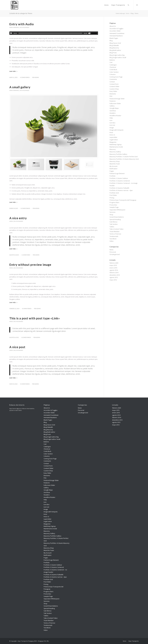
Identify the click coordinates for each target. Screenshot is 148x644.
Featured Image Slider (117, 99)
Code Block (113, 70)
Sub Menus (113, 222)
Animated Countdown (117, 33)
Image (112, 128)
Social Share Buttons (117, 217)
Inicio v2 (112, 135)
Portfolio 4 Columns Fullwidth (119, 188)
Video (112, 241)
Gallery (112, 106)
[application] (54, 33)
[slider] (50, 33)
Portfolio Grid (114, 193)
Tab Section (114, 224)
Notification (113, 169)
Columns (113, 74)
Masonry (113, 149)
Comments (113, 79)
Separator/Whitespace (117, 210)
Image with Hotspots (117, 130)
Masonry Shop (115, 161)
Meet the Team (115, 164)
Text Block (113, 239)
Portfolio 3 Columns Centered (120, 181)
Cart (111, 62)
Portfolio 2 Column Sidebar (119, 178)
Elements (113, 94)
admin (37, 77)
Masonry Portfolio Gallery (118, 154)
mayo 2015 (113, 265)
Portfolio (112, 176)
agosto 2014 (114, 270)
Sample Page (114, 207)
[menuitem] (106, 5)
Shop (111, 215)
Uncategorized (24, 27)
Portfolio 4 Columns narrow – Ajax (121, 190)
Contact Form (114, 84)
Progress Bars (114, 202)
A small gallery (20, 87)
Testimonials (114, 236)
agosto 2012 (114, 277)
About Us (113, 26)
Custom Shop (114, 89)
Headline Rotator (115, 116)
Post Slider (113, 195)
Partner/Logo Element (117, 173)
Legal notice (114, 140)
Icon (111, 120)
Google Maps (114, 108)
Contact (112, 82)
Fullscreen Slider (115, 103)
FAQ (111, 96)
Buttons (112, 60)
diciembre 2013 (115, 275)
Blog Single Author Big (117, 55)
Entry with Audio (22, 24)
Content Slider (114, 86)
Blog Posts (113, 53)
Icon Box (112, 123)
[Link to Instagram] (137, 5)
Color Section (114, 72)
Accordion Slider (115, 31)
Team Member (115, 231)
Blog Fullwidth (114, 45)
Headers (113, 113)
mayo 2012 (113, 280)
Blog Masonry (114, 48)
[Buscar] (128, 5)
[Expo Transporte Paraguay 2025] (14, 5)
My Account (113, 166)
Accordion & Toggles (116, 29)
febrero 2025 (114, 263)
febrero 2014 (114, 273)
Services (112, 212)
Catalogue (113, 65)
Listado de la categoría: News (21, 13)
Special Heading (115, 219)
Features (113, 101)
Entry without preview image (30, 265)
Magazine (113, 142)
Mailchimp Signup (116, 144)
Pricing (112, 198)
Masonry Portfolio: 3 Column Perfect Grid (124, 157)
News (11, 27)
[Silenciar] (89, 33)
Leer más (14, 71)
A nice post (17, 347)
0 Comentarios (25, 77)
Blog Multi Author (115, 50)
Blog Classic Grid (115, 43)
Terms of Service (115, 234)
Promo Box (113, 205)
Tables (112, 227)
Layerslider (113, 137)
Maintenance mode (116, 147)
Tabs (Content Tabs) (116, 229)
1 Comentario (26, 255)
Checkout (113, 67)
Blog (111, 41)
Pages (112, 171)
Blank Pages (114, 38)
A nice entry (18, 218)
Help (111, 118)
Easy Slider (113, 91)
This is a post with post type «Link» (35, 318)
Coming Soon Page (116, 77)
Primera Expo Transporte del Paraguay (123, 200)
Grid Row (113, 111)
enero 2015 (113, 268)
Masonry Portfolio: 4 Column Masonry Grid (124, 159)
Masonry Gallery (115, 152)
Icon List (112, 125)
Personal (16, 27)
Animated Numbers (116, 36)
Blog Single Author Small (118, 57)
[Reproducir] (11, 33)
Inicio (111, 132)
